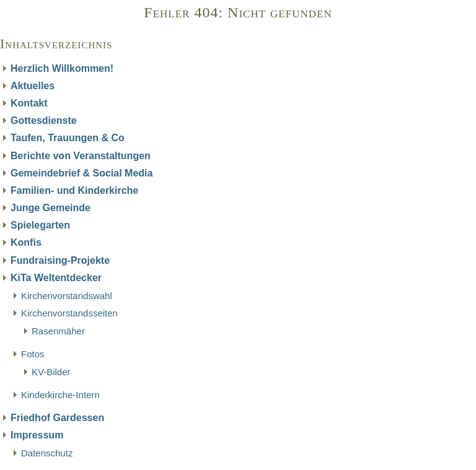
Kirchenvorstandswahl (67, 296)
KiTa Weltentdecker (56, 278)
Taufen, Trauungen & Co (68, 138)
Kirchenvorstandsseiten (69, 313)
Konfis (26, 242)
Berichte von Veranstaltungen (81, 156)
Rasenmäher (58, 331)
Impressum (37, 435)
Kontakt (29, 103)
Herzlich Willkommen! (62, 68)
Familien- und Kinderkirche (74, 190)
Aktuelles (33, 86)
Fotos (33, 354)
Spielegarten (40, 225)
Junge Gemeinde (51, 208)
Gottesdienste (44, 120)
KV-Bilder (51, 372)
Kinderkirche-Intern (60, 395)
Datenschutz (47, 453)
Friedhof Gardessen (57, 418)
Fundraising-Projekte (60, 260)
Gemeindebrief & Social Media (82, 173)
